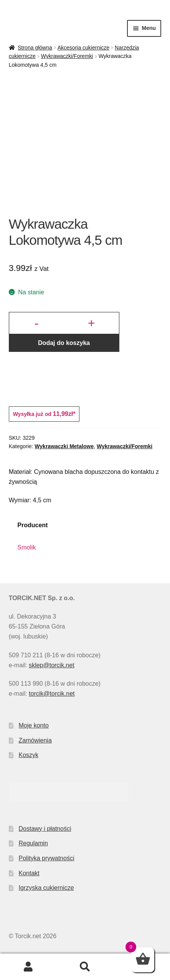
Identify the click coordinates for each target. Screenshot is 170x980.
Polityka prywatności (47, 858)
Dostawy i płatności (45, 829)
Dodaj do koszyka (64, 343)
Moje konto (34, 725)
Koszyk (29, 755)
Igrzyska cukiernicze (46, 888)
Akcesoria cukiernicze (83, 48)
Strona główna (35, 48)
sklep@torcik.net (52, 665)
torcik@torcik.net (52, 694)
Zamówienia (35, 740)
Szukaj (85, 967)
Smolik (26, 547)
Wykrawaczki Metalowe (64, 446)
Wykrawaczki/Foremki (67, 56)
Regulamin (33, 843)
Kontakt (29, 873)
